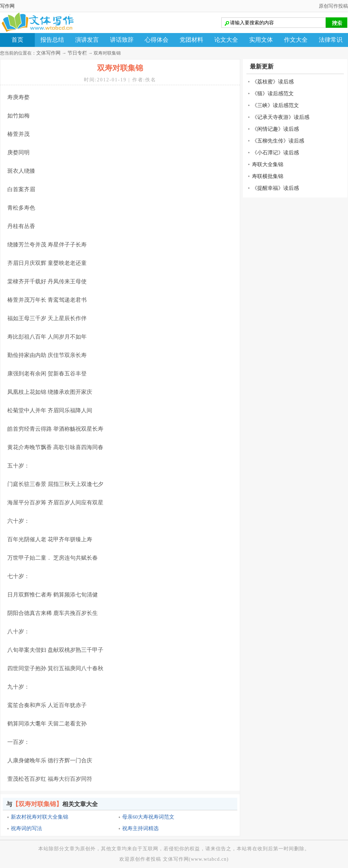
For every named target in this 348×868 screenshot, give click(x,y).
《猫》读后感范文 (273, 94)
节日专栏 (77, 53)
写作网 (7, 6)
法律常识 (331, 40)
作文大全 (296, 40)
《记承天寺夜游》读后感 (281, 117)
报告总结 (52, 40)
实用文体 (261, 40)
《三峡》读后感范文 (275, 105)
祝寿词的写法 (26, 828)
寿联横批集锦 (268, 176)
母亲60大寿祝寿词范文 (148, 817)
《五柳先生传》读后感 (278, 141)
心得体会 (157, 40)
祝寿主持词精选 (140, 828)
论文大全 (226, 40)
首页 (17, 40)
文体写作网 (48, 53)
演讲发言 (87, 40)
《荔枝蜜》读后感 (273, 82)
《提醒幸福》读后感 (275, 188)
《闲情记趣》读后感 (275, 129)
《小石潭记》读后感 (275, 153)
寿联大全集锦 (268, 164)
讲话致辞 (122, 40)
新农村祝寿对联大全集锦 (39, 817)
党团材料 (191, 40)
